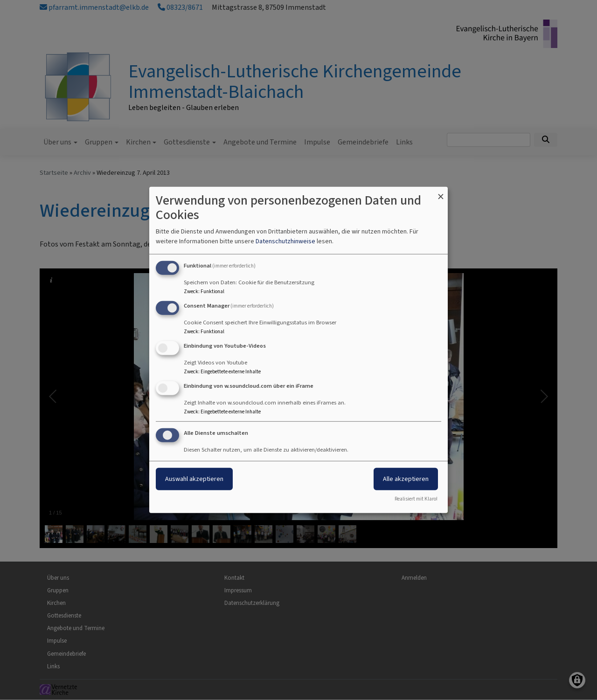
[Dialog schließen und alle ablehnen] (441, 193)
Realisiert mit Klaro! (416, 499)
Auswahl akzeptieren (194, 478)
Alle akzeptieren (406, 478)
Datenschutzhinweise (285, 241)
